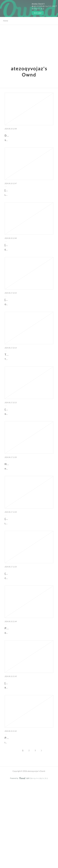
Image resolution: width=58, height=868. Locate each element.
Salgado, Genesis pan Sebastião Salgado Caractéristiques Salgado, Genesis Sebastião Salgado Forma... (29, 142)
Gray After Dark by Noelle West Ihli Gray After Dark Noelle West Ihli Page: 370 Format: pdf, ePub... (29, 455)
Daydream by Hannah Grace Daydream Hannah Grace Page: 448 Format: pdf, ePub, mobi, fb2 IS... (27, 700)
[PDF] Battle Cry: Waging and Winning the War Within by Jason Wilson (28, 754)
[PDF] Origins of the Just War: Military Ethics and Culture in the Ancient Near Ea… (29, 321)
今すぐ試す (38, 13)
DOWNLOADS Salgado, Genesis (23, 136)
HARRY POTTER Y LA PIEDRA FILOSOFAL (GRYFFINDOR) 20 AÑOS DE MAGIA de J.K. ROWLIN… (28, 517)
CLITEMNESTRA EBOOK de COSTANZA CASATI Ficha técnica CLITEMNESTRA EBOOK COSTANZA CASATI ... (28, 638)
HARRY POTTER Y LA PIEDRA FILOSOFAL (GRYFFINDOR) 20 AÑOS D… (29, 509)
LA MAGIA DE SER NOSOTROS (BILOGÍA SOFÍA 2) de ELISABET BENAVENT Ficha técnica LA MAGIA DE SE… (28, 580)
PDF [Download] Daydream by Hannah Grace (26, 692)
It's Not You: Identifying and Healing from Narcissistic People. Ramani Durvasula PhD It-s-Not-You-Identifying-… (29, 825)
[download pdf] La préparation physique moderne (26, 196)
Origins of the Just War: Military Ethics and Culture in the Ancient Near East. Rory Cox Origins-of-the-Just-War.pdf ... (29, 329)
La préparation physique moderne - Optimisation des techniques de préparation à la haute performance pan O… (29, 204)
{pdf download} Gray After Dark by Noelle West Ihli (27, 446)
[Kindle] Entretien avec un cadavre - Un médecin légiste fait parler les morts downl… (29, 258)
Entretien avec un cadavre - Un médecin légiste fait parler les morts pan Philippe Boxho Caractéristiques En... (28, 267)
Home (6, 21)
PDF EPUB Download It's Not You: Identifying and (24, 817)
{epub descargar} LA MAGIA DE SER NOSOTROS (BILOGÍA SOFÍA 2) (25, 571)
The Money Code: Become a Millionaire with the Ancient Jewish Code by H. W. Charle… (29, 383)
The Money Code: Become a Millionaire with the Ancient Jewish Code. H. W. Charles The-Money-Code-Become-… (29, 392)
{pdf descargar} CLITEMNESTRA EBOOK (28, 631)
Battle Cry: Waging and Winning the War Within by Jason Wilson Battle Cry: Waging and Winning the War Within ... (28, 763)
